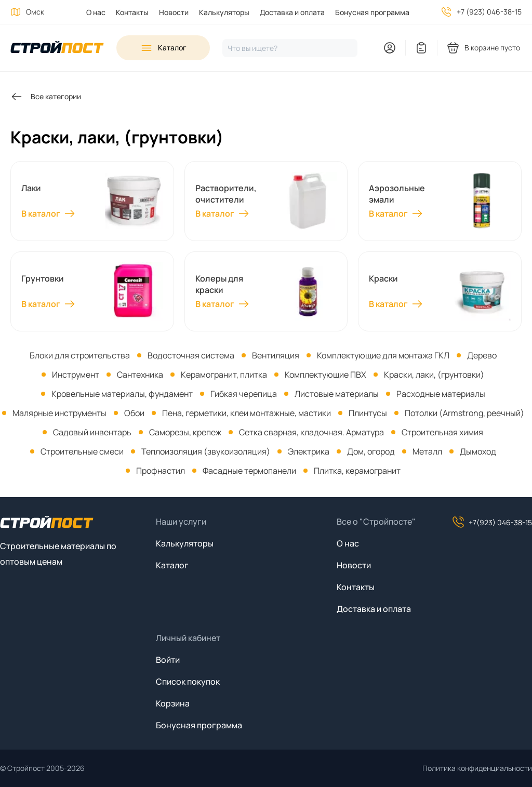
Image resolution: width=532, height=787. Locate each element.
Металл (427, 451)
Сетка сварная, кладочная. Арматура (311, 432)
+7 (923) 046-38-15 (489, 12)
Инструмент (76, 375)
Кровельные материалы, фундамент (122, 394)
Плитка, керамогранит (357, 471)
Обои (134, 413)
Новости (174, 12)
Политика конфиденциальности (477, 768)
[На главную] (57, 48)
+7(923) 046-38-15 (492, 522)
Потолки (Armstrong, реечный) (464, 413)
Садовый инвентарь (92, 432)
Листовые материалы (337, 394)
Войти (168, 660)
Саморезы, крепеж (185, 432)
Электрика (309, 451)
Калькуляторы (224, 12)
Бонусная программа (372, 12)
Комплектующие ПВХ (325, 375)
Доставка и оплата (292, 12)
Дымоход (478, 451)
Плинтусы (368, 413)
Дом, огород (371, 451)
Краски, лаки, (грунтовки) (434, 375)
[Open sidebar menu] (163, 48)
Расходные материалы (441, 394)
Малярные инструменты (59, 413)
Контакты (132, 12)
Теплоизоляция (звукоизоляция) (206, 451)
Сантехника (140, 375)
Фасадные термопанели (249, 471)
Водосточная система (191, 355)
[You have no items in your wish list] (421, 48)
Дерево (482, 355)
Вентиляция (276, 355)
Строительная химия (442, 432)
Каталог (172, 565)
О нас (96, 12)
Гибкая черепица (244, 394)
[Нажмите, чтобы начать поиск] (290, 48)
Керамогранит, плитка (224, 375)
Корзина (173, 703)
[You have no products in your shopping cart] (484, 48)
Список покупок (188, 682)
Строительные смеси (82, 451)
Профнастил (161, 471)
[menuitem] (91, 12)
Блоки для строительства (80, 355)
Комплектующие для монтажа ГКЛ (383, 355)
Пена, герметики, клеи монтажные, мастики (247, 413)
